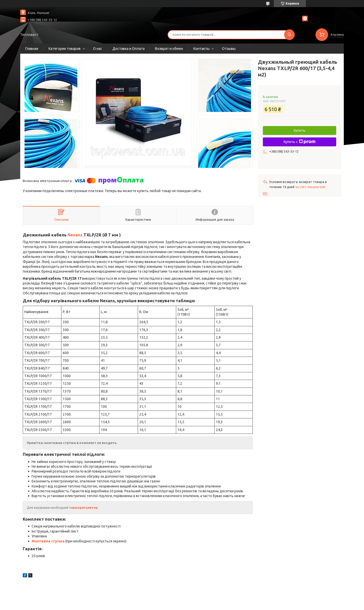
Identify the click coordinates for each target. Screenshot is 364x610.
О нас (98, 49)
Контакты (201, 49)
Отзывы (229, 49)
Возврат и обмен (169, 49)
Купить (300, 130)
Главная (32, 49)
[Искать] (289, 35)
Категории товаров (65, 49)
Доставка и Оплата (129, 49)
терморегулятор (83, 507)
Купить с (300, 142)
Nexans (75, 235)
